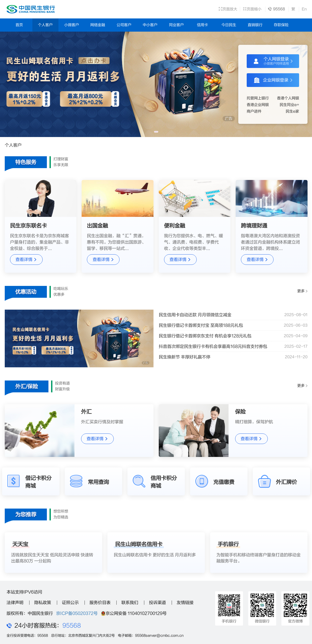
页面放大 (228, 9)
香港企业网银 (258, 105)
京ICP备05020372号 (77, 613)
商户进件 (254, 111)
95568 (72, 626)
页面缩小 (252, 9)
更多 (302, 291)
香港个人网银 (288, 98)
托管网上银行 (258, 98)
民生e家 (292, 111)
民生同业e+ (289, 105)
